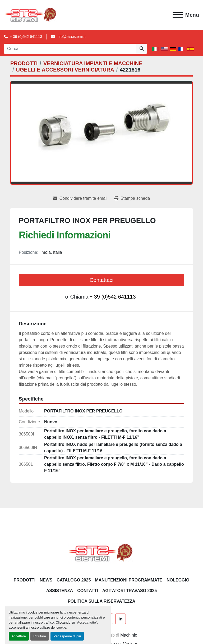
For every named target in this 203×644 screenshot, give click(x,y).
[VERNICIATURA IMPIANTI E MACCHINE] (93, 63)
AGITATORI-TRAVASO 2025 (130, 591)
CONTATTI (88, 591)
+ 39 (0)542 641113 (26, 37)
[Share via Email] (80, 198)
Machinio (129, 635)
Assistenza (60, 591)
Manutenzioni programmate (129, 580)
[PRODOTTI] (24, 63)
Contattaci (101, 280)
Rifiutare (40, 636)
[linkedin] (121, 619)
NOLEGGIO (178, 580)
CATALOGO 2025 (74, 580)
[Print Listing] (132, 198)
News (46, 580)
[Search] (70, 49)
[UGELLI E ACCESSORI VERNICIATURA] (65, 70)
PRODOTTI (25, 580)
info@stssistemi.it (71, 37)
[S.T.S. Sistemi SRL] (102, 552)
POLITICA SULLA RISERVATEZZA (101, 601)
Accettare (19, 636)
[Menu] (178, 15)
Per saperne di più (67, 636)
